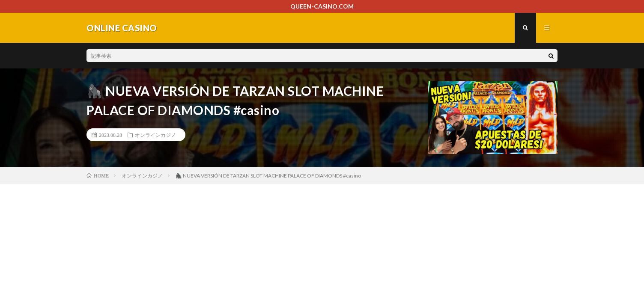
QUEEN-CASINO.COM (322, 6)
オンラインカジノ (155, 135)
